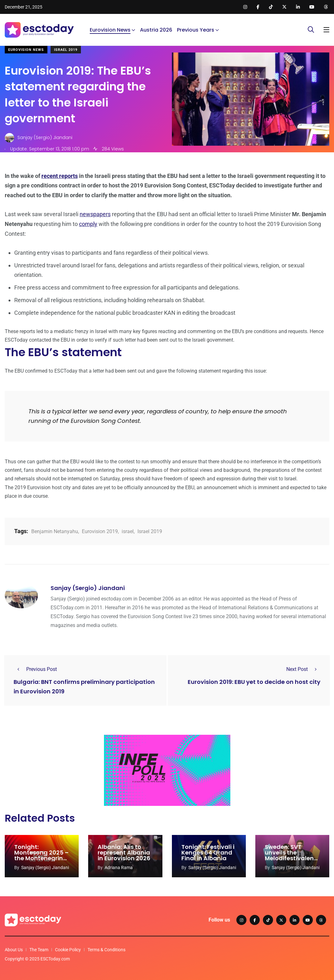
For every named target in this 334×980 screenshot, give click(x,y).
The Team (39, 950)
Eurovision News (110, 30)
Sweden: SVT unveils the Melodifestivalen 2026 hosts (289, 855)
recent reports (60, 176)
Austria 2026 (156, 30)
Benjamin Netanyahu (55, 531)
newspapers (95, 214)
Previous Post (35, 669)
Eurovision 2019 (100, 531)
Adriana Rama (119, 867)
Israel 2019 (66, 50)
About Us (14, 950)
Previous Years (196, 30)
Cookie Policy (68, 950)
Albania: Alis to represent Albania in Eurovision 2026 (124, 852)
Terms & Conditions (106, 950)
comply (88, 224)
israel (128, 531)
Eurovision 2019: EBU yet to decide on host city (254, 682)
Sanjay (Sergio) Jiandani (88, 588)
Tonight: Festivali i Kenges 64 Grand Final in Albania (208, 852)
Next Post (303, 669)
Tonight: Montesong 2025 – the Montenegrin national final (41, 855)
